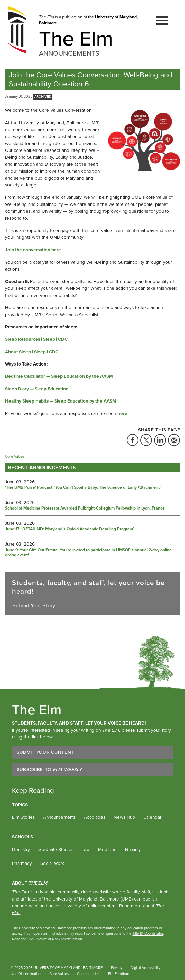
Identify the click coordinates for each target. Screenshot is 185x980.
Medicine (107, 849)
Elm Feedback (119, 974)
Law (86, 849)
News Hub (124, 817)
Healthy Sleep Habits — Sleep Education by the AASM (61, 401)
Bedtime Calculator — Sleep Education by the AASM (59, 376)
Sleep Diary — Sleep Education (37, 389)
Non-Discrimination (26, 974)
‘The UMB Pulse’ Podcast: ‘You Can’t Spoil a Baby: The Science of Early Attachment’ (83, 488)
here (122, 413)
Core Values (59, 974)
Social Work (52, 863)
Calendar (152, 817)
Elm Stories (23, 817)
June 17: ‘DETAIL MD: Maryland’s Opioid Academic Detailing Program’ (70, 529)
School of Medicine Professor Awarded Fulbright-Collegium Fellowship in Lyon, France (85, 509)
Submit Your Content (45, 752)
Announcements (59, 817)
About (30, 883)
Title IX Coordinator (148, 933)
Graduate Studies (56, 849)
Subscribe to (50, 769)
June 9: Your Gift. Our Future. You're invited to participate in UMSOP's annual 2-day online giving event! (88, 553)
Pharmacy (22, 863)
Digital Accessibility (145, 968)
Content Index (88, 974)
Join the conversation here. (34, 250)
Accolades (95, 817)
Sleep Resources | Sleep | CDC (36, 339)
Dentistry (21, 849)
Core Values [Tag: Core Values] (15, 456)
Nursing (133, 849)
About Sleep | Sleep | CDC (32, 352)
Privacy (117, 968)
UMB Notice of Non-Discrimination (55, 939)
